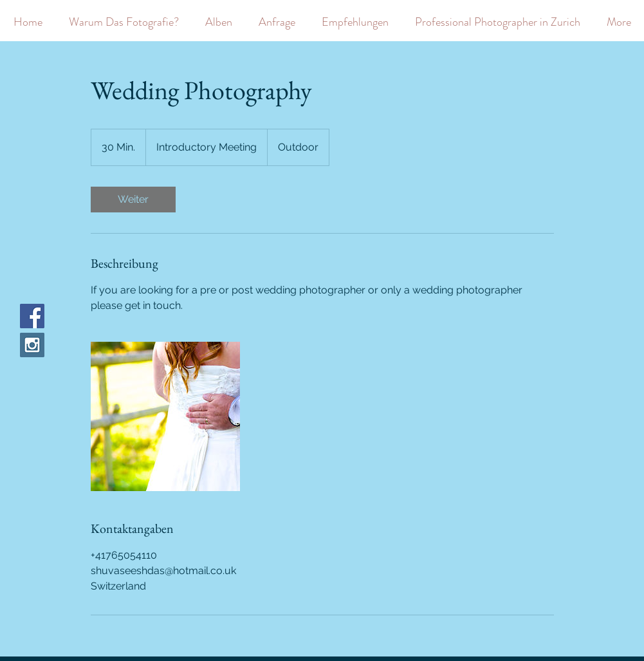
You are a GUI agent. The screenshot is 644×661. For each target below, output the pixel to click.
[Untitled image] (165, 416)
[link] (133, 200)
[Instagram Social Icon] (32, 345)
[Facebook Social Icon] (32, 316)
